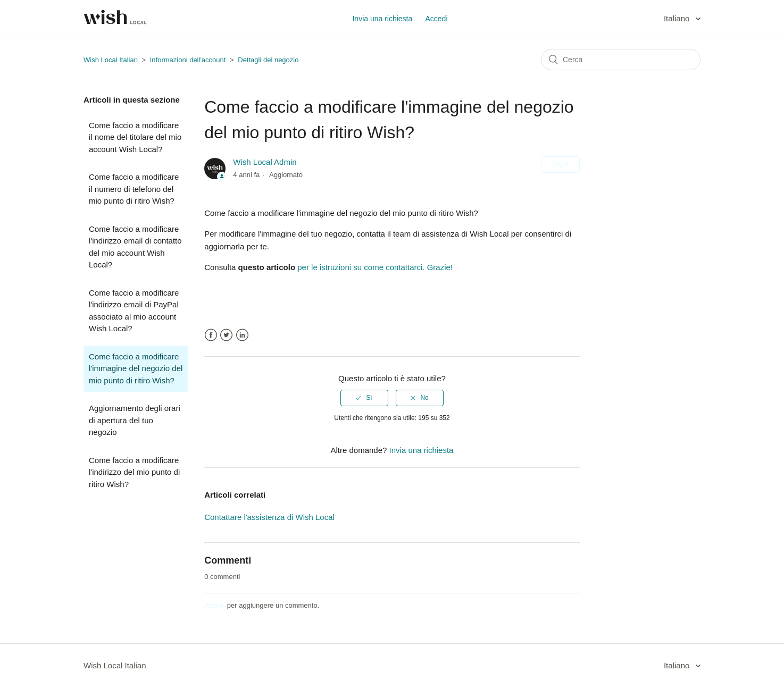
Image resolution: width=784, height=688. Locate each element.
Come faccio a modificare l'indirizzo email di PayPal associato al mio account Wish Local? (134, 311)
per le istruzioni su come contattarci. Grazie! (374, 267)
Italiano (678, 18)
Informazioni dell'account (188, 60)
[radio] (364, 398)
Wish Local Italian (111, 60)
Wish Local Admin (265, 162)
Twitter (226, 335)
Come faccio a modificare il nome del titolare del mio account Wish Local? (135, 137)
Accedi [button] (436, 19)
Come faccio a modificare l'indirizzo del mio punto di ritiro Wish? (134, 472)
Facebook (211, 335)
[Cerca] (621, 60)
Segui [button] (560, 164)
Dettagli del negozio (268, 60)
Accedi (215, 605)
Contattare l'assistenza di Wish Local (269, 517)
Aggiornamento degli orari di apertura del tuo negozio (135, 420)
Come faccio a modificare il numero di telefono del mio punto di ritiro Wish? (134, 189)
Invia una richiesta (382, 19)
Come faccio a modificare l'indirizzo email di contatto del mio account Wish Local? (135, 247)
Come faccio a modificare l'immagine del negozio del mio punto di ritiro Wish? (136, 368)
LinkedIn (242, 335)
